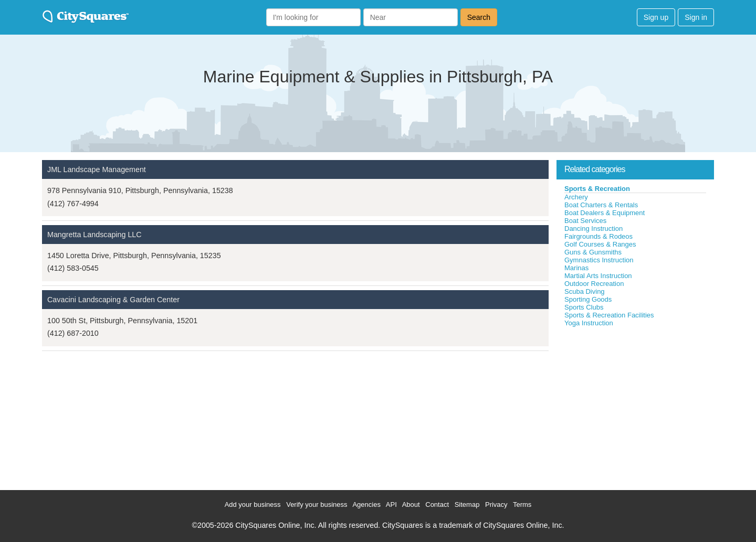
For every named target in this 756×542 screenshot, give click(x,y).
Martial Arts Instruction (598, 276)
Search (479, 17)
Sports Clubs (584, 307)
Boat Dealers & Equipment (605, 213)
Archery (576, 197)
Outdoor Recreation (594, 284)
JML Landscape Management (97, 169)
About (411, 504)
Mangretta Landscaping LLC (94, 235)
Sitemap (467, 504)
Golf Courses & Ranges (600, 244)
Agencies (366, 504)
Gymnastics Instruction (599, 260)
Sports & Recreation (597, 189)
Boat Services (585, 221)
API (391, 504)
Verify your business (317, 504)
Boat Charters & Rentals (601, 205)
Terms (522, 504)
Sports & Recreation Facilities (609, 315)
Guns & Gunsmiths (593, 252)
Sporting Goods (588, 299)
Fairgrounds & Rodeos (598, 236)
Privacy (496, 504)
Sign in (696, 17)
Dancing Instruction (594, 229)
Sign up (656, 17)
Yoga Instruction (589, 323)
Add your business (253, 504)
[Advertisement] (635, 406)
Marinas (576, 268)
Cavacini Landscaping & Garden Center (113, 300)
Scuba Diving (585, 291)
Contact (437, 504)
